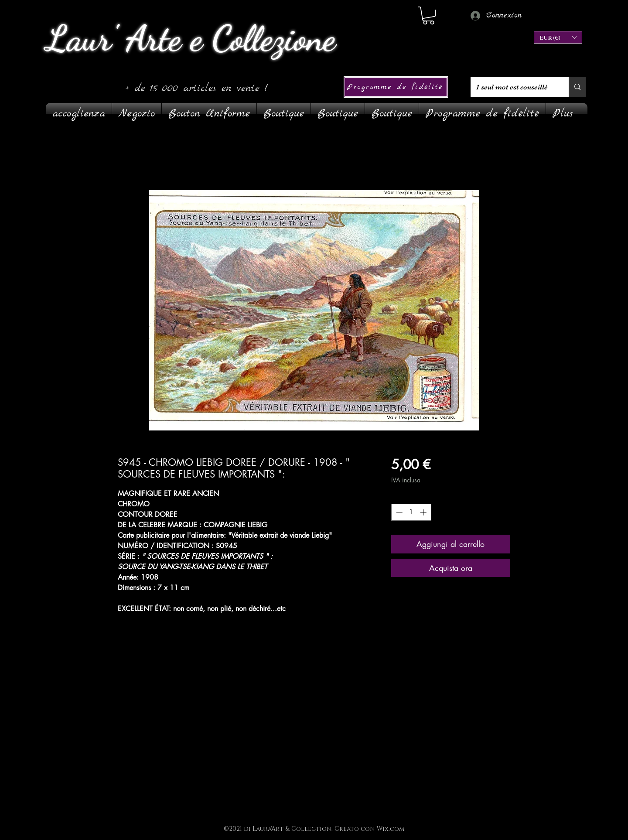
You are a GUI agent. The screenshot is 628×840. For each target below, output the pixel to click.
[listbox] (558, 37)
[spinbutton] (411, 512)
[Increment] (424, 512)
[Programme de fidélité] (396, 87)
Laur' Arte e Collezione (191, 38)
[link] (428, 15)
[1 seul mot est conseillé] (513, 87)
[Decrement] (398, 512)
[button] (558, 37)
